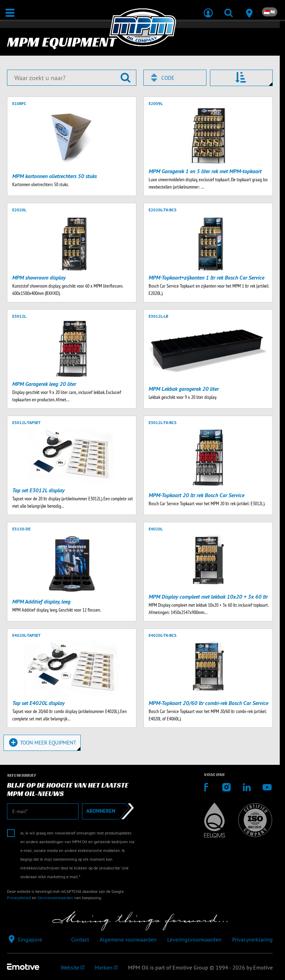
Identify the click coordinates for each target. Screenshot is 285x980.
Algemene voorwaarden (128, 939)
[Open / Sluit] (10, 13)
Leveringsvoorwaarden (194, 939)
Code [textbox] (168, 78)
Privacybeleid (19, 898)
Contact (80, 939)
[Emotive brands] (106, 967)
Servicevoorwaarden (55, 898)
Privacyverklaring (252, 939)
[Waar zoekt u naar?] (72, 78)
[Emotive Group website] (72, 967)
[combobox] (175, 78)
